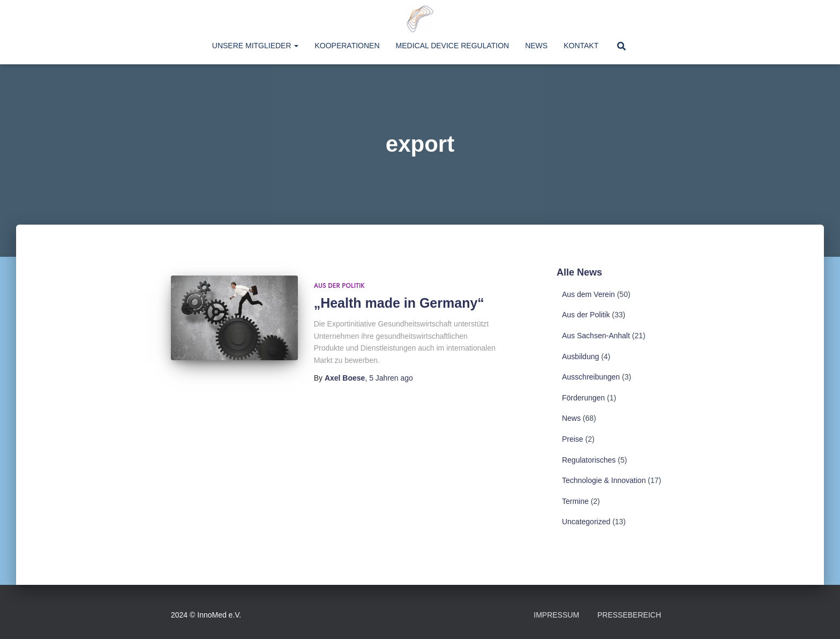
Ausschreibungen (591, 377)
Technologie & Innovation (604, 480)
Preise (573, 439)
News (536, 46)
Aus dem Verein (588, 294)
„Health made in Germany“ (399, 303)
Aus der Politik (339, 286)
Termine (575, 501)
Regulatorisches (589, 460)
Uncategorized (586, 522)
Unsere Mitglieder (256, 46)
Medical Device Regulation (453, 46)
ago (391, 378)
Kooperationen (347, 46)
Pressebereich (629, 615)
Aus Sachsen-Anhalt (596, 336)
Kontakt (581, 46)
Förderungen (583, 398)
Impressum (556, 615)
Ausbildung (580, 356)
